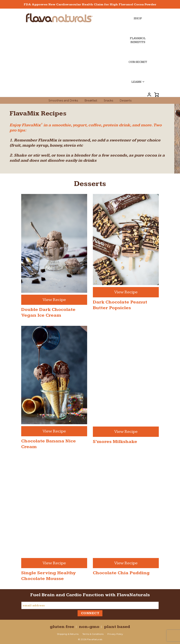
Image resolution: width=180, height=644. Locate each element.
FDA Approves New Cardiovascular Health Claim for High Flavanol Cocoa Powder (90, 4)
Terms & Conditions (93, 634)
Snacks (108, 101)
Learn (138, 82)
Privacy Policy (115, 634)
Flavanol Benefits (138, 40)
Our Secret (138, 62)
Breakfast (91, 101)
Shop (138, 18)
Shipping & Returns (68, 634)
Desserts (126, 101)
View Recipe (54, 300)
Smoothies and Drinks (63, 101)
